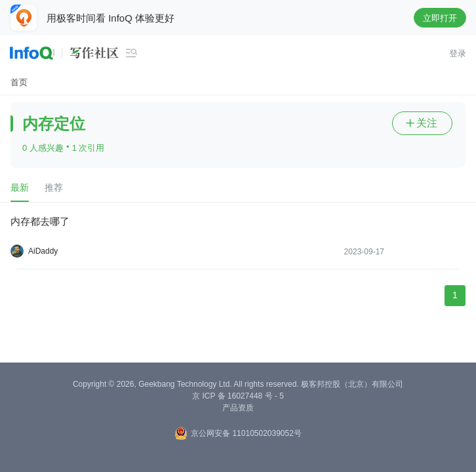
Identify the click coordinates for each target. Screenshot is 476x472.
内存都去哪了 (40, 221)
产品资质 (238, 408)
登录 (458, 53)
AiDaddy (43, 251)
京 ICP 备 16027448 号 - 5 (238, 396)
